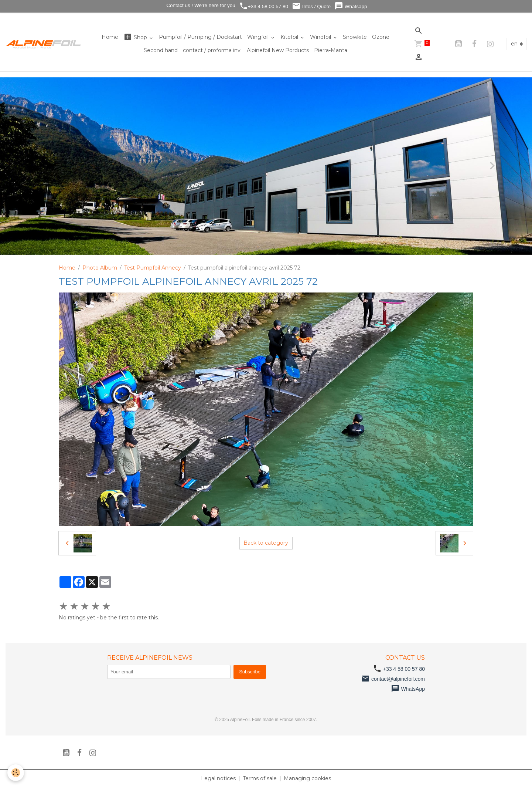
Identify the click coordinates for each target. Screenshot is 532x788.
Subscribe (250, 672)
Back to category (266, 543)
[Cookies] (16, 773)
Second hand (161, 50)
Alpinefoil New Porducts (278, 50)
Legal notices (218, 778)
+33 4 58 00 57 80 (264, 6)
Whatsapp (351, 6)
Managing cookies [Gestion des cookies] (307, 778)
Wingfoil (259, 37)
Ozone (381, 37)
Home (110, 37)
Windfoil (321, 37)
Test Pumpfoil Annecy (153, 268)
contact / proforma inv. (212, 50)
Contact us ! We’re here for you (200, 5)
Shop (136, 37)
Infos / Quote (311, 6)
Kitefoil (290, 37)
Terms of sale (260, 778)
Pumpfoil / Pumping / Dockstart (200, 37)
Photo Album (100, 268)
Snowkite (355, 37)
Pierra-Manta (331, 50)
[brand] (44, 44)
